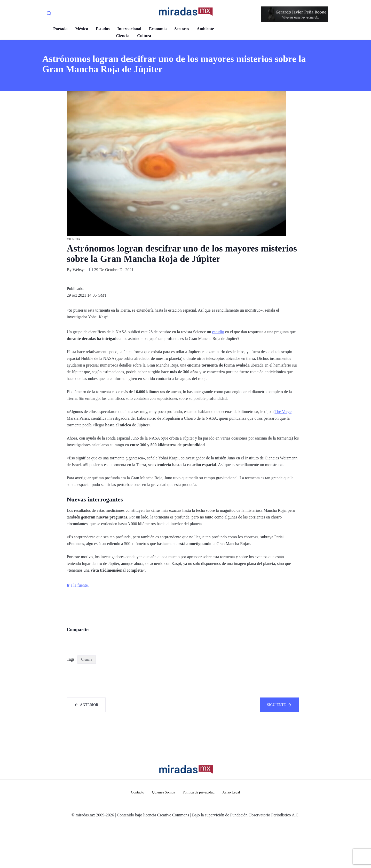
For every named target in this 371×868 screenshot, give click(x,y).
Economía (157, 29)
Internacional (128, 29)
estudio (218, 332)
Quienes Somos (162, 835)
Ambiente (204, 29)
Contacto (136, 835)
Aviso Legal (233, 835)
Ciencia (122, 36)
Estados (102, 29)
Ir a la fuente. (78, 585)
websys (79, 270)
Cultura (143, 36)
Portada (59, 29)
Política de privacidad (199, 835)
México (81, 29)
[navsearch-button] (49, 14)
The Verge (283, 412)
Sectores (181, 29)
